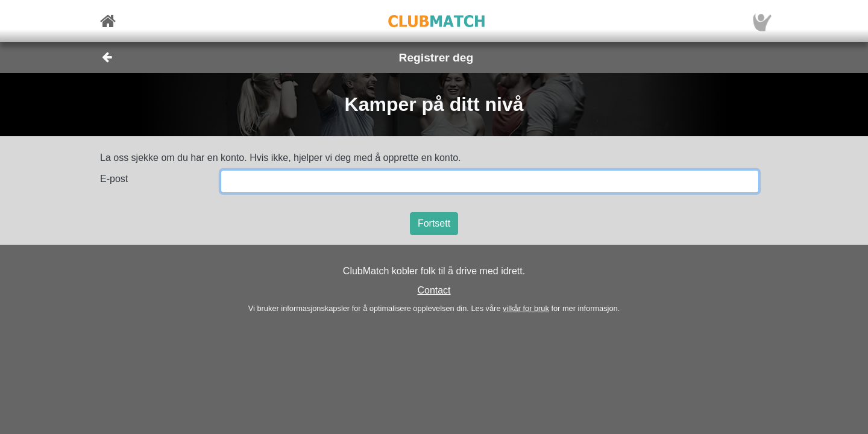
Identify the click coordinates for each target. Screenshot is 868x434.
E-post (114, 179)
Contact (434, 290)
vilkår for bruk (526, 308)
